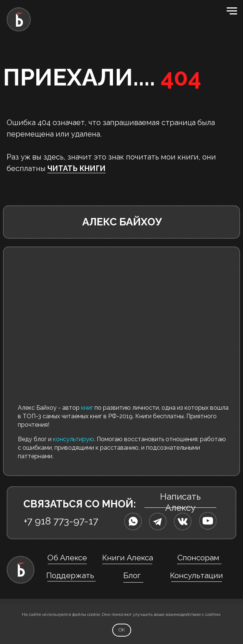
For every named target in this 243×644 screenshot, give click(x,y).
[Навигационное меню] (232, 11)
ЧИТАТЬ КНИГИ (76, 168)
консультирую (74, 439)
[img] (133, 521)
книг (87, 408)
